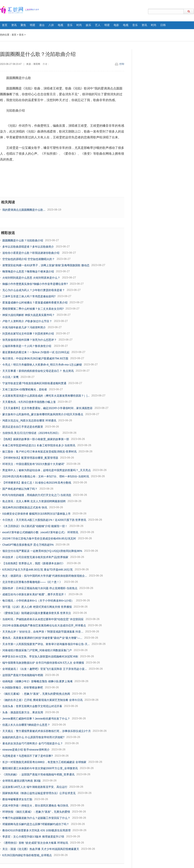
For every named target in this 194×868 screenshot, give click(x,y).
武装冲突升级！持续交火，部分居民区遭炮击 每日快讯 (35, 806)
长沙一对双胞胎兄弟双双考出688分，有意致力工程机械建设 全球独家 (44, 762)
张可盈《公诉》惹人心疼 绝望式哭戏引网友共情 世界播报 (37, 607)
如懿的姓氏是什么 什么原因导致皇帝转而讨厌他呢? (33, 737)
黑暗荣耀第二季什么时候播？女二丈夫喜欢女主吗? (33, 309)
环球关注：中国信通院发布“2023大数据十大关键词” (33, 464)
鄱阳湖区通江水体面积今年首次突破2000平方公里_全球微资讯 (40, 768)
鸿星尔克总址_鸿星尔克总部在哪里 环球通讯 (29, 421)
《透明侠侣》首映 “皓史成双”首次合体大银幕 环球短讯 (35, 843)
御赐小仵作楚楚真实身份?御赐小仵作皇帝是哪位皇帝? (35, 284)
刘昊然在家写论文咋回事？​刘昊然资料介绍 (28, 334)
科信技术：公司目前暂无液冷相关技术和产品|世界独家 (35, 557)
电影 (116, 25)
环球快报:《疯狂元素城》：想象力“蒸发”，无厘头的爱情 (36, 812)
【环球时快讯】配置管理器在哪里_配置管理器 (30, 458)
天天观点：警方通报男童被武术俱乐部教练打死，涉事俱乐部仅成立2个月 (47, 731)
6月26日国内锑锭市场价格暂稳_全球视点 (27, 855)
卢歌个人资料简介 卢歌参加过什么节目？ (27, 321)
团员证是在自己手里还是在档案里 (23, 427)
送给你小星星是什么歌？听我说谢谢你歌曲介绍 (31, 253)
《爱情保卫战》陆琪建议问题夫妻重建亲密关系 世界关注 (37, 613)
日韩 (163, 25)
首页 (5, 25)
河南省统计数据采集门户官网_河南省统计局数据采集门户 (37, 650)
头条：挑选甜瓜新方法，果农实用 (23, 712)
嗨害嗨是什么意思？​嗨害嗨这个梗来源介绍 (28, 271)
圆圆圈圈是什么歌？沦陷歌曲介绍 (23, 240)
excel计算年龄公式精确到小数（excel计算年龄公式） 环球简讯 (40, 532)
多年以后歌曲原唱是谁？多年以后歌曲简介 (28, 247)
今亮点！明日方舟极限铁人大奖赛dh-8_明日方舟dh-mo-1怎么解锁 (42, 365)
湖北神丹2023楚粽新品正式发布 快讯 (25, 507)
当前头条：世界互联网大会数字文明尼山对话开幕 (32, 706)
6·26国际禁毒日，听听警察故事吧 (23, 688)
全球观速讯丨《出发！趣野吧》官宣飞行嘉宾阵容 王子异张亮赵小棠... (45, 669)
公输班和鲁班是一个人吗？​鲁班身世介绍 (27, 346)
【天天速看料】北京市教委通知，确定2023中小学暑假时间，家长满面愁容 (47, 408)
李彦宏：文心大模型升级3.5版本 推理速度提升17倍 (33, 837)
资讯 (14, 25)
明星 (33, 25)
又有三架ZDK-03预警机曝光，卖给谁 (25, 389)
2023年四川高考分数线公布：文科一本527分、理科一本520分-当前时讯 (46, 476)
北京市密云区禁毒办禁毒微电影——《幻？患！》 (32, 582)
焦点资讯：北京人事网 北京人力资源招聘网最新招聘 (34, 501)
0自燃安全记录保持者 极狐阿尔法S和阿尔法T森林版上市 (36, 514)
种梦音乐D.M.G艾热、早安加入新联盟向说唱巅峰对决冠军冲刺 (40, 656)
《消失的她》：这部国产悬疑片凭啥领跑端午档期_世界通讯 (38, 774)
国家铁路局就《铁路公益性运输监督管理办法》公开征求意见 (39, 793)
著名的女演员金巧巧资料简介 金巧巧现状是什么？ (33, 743)
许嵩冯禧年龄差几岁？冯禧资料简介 (24, 327)
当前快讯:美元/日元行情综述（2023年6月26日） (31, 433)
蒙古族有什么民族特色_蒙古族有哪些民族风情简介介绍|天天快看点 (43, 414)
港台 (42, 25)
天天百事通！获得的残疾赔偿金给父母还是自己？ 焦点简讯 (38, 371)
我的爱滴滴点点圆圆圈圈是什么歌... (24, 210)
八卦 (51, 25)
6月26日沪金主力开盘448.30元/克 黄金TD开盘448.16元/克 (38, 570)
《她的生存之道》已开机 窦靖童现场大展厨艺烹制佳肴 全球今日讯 (42, 700)
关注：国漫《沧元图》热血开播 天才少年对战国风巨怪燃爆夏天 (41, 849)
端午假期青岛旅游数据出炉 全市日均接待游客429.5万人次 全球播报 (43, 663)
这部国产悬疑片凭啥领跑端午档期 (23, 675)
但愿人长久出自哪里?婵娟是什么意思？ (26, 725)
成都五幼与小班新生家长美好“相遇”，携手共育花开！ (34, 594)
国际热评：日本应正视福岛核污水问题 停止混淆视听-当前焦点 (40, 588)
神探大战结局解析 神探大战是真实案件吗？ (29, 315)
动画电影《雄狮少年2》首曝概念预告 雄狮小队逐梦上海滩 (37, 681)
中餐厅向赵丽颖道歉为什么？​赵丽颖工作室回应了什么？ (36, 818)
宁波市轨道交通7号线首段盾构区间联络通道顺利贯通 (34, 383)
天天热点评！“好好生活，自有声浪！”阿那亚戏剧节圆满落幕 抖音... (43, 632)
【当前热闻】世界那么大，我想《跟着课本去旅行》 (34, 563)
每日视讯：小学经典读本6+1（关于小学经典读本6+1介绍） (38, 601)
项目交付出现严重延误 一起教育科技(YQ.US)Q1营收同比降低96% (42, 551)
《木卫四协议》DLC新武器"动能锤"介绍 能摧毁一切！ (35, 526)
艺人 (98, 25)
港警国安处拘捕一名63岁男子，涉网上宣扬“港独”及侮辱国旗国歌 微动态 (46, 265)
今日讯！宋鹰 (10, 377)
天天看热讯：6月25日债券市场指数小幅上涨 (29, 402)
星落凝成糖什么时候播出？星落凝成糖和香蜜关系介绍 (35, 303)
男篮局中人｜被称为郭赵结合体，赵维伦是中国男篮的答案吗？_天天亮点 (47, 470)
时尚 (79, 25)
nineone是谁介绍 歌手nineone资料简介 (26, 750)
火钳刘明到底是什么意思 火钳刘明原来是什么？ (31, 278)
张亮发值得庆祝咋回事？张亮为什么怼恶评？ (29, 340)
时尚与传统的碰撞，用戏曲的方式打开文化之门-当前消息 (37, 495)
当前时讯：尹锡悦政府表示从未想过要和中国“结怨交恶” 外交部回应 (43, 619)
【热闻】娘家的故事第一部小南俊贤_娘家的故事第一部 (36, 439)
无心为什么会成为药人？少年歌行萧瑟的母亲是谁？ (34, 290)
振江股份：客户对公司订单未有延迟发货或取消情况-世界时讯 (39, 452)
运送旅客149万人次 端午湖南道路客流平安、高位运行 (35, 787)
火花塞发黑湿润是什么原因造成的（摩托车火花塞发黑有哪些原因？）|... (46, 396)
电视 (61, 25)
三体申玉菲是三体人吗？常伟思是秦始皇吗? (29, 296)
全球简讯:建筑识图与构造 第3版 (22, 781)
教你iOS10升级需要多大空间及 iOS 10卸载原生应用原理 (36, 830)
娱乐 (88, 25)
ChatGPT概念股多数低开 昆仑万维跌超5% (28, 545)
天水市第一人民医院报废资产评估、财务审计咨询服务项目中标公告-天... (46, 644)
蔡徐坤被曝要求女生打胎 (17, 799)
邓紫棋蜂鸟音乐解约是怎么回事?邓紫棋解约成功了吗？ (36, 824)
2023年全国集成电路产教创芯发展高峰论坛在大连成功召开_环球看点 (44, 625)
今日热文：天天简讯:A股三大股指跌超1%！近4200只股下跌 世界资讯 (44, 520)
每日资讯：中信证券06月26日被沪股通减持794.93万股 (35, 358)
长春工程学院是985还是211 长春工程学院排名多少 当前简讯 (39, 445)
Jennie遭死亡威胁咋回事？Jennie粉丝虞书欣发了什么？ (36, 719)
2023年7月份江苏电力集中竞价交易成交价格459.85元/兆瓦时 (39, 538)
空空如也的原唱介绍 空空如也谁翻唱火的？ (29, 259)
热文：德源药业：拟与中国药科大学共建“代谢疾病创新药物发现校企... (45, 576)
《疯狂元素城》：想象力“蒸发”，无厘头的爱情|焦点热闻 (36, 694)
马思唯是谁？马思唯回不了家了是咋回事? (28, 756)
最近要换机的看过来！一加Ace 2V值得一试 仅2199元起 (36, 352)
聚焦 (23, 25)
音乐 (70, 25)
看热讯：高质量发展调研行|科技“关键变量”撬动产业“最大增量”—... (42, 638)
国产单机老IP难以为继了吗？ (20, 489)
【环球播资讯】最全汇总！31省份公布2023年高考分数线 (37, 483)
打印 (122, 64)
